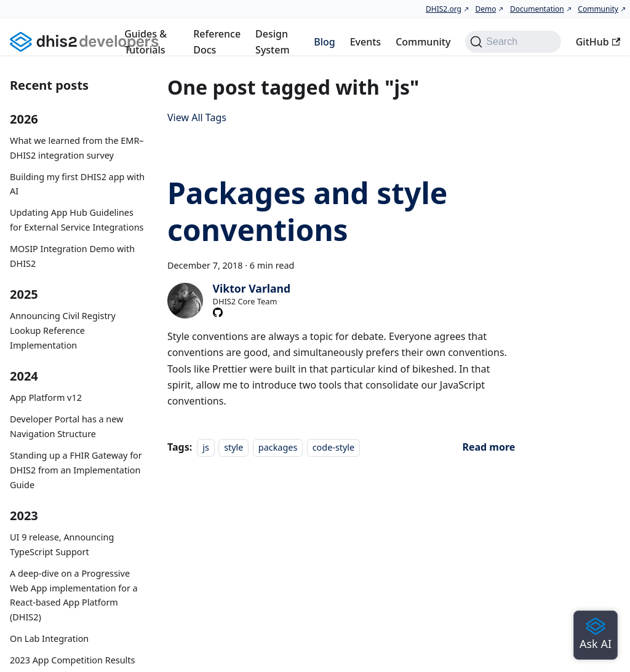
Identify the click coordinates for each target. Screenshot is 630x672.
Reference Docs (217, 42)
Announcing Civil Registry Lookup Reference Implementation (63, 330)
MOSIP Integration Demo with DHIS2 (72, 256)
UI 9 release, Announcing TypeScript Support (62, 544)
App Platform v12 (46, 397)
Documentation (537, 9)
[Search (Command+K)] (513, 42)
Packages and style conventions (307, 211)
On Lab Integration (49, 638)
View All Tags (197, 117)
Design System (273, 42)
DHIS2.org (444, 9)
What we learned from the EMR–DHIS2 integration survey (77, 148)
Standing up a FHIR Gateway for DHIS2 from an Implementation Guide (76, 470)
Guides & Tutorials (146, 42)
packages (278, 447)
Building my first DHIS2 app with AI (77, 184)
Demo (485, 9)
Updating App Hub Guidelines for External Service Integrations (77, 220)
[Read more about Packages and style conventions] (488, 447)
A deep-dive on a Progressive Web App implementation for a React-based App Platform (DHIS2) (74, 595)
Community (598, 9)
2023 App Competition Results (72, 660)
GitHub (598, 42)
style (233, 447)
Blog (324, 42)
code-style (333, 447)
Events (365, 42)
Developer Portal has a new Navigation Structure (66, 426)
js (206, 447)
